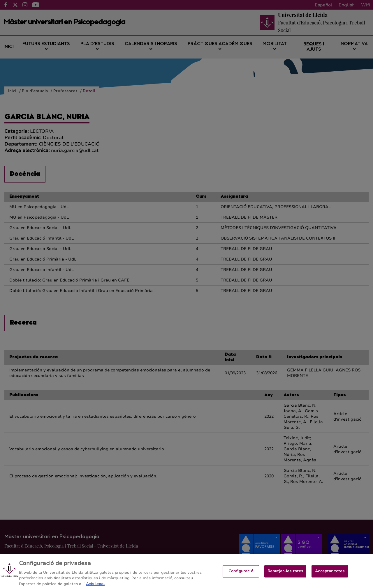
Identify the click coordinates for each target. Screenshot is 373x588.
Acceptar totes (330, 573)
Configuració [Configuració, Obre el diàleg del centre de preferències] (241, 573)
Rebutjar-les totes (285, 573)
